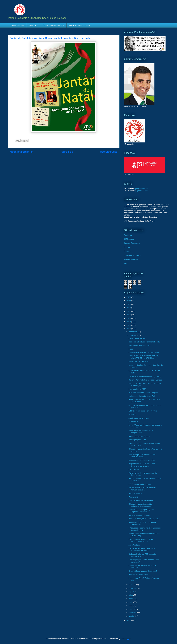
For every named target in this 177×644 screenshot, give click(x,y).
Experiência (133, 421)
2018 (129, 308)
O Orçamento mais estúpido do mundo (144, 352)
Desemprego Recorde (137, 440)
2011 (129, 621)
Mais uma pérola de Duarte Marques (143, 393)
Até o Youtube (134, 545)
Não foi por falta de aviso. (139, 361)
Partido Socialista (131, 259)
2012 (129, 329)
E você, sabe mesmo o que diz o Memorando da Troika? (142, 549)
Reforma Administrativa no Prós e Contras (145, 380)
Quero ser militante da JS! (80, 25)
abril (131, 606)
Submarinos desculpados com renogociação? (140, 432)
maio (131, 602)
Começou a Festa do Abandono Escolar (144, 342)
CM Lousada (129, 239)
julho (131, 595)
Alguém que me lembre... (138, 418)
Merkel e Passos (135, 493)
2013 (129, 325)
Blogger (127, 639)
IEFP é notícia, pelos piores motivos (143, 411)
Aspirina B (128, 235)
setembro (133, 588)
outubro (132, 585)
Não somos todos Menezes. (140, 345)
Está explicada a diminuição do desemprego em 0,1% (141, 540)
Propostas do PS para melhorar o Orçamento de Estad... (142, 465)
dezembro (133, 332)
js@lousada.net (141, 191)
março (132, 609)
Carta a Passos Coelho (138, 338)
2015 (129, 318)
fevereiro (133, 613)
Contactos (33, 25)
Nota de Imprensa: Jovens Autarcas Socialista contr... (143, 456)
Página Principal (17, 25)
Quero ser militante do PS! (53, 25)
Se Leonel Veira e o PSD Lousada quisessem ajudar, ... (142, 555)
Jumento (127, 251)
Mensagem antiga (109, 152)
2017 (129, 311)
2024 (129, 301)
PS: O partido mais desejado (140, 484)
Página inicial (67, 152)
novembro (133, 335)
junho (131, 599)
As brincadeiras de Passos (139, 436)
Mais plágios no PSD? (137, 389)
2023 (129, 304)
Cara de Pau (134, 469)
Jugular (127, 247)
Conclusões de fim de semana (141, 500)
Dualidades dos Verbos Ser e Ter (142, 460)
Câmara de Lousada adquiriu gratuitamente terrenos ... (140, 505)
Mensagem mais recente (22, 152)
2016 (129, 315)
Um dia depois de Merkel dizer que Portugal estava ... (142, 489)
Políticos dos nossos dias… (139, 574)
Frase (131, 349)
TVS (126, 264)
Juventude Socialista (132, 255)
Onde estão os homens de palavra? (143, 571)
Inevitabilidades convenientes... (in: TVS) (145, 376)
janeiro (132, 616)
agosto (132, 592)
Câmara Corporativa (132, 243)
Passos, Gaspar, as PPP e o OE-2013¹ (144, 519)
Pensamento (134, 497)
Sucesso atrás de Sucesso (139, 515)
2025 (129, 297)
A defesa (132, 414)
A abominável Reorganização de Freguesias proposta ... (141, 511)
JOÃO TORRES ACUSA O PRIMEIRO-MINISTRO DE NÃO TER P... (144, 357)
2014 (129, 322)
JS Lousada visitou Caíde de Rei (142, 396)
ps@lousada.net (142, 189)
